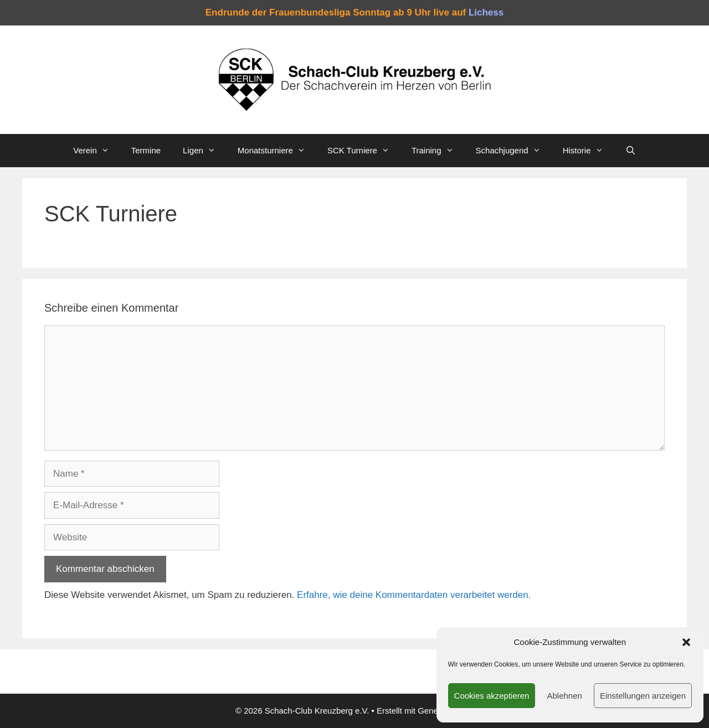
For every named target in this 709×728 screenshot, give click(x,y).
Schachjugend (514, 151)
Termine (146, 150)
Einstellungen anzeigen (643, 696)
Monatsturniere (277, 151)
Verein (97, 151)
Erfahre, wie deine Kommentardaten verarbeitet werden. (414, 595)
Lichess (486, 12)
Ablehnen (564, 696)
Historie (589, 151)
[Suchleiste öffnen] (631, 151)
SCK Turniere (364, 151)
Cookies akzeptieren (492, 696)
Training (438, 151)
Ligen (205, 151)
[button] (686, 642)
